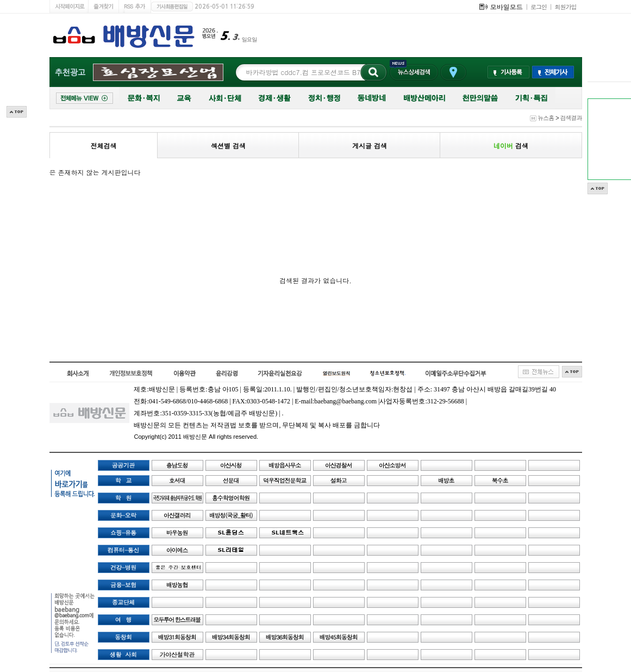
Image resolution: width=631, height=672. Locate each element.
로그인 (539, 7)
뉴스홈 (546, 118)
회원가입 (566, 7)
